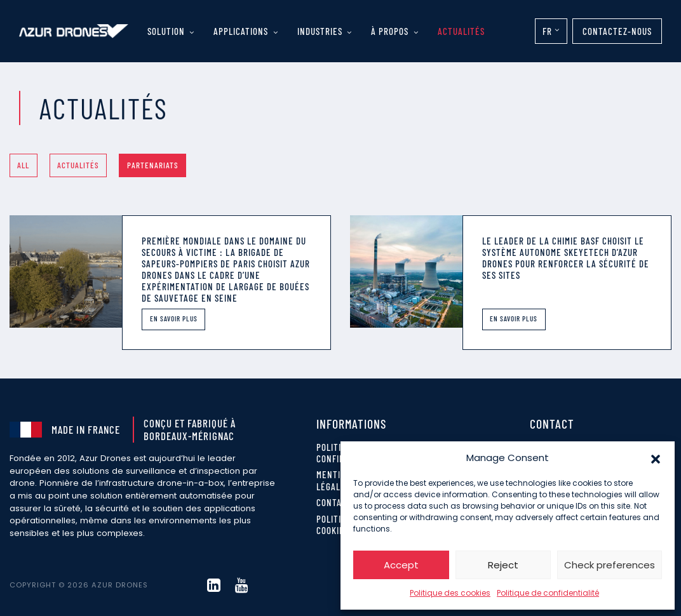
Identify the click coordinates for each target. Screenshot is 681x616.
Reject (503, 565)
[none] (551, 31)
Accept (401, 565)
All (23, 165)
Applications (241, 31)
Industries (320, 31)
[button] (656, 458)
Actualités (461, 31)
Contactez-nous (617, 31)
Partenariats (153, 165)
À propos (390, 31)
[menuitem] (551, 31)
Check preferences (610, 565)
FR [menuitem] (547, 31)
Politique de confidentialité (548, 593)
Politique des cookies (450, 593)
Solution (166, 31)
